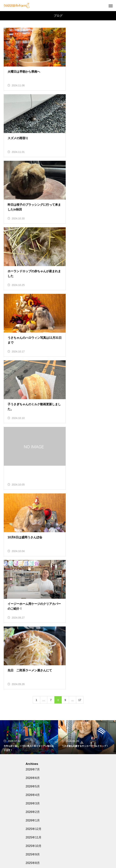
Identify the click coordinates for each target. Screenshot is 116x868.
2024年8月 (33, 608)
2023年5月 (33, 735)
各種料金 (58, 807)
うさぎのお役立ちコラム (58, 826)
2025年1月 (33, 565)
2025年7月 (33, 540)
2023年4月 (33, 744)
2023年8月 (33, 710)
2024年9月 (33, 599)
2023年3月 (33, 752)
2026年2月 (33, 480)
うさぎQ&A (58, 833)
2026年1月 (33, 489)
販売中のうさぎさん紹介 (58, 800)
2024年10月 (34, 591)
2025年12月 (34, 497)
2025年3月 (33, 548)
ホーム (58, 794)
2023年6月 (33, 727)
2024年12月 (34, 574)
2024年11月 (34, 582)
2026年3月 (33, 472)
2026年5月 (33, 455)
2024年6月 (33, 625)
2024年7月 (33, 616)
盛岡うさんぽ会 (58, 820)
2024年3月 (33, 650)
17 (80, 368)
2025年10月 (34, 514)
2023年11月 (34, 684)
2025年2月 (33, 557)
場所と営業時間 (58, 813)
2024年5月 (33, 633)
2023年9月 (33, 701)
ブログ (30, 773)
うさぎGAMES (58, 839)
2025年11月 (34, 506)
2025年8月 (33, 531)
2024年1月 (33, 667)
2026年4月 (33, 463)
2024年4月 (33, 642)
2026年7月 (33, 438)
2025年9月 (33, 523)
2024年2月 (33, 659)
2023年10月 (34, 693)
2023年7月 (33, 718)
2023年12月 (34, 676)
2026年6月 (33, 446)
